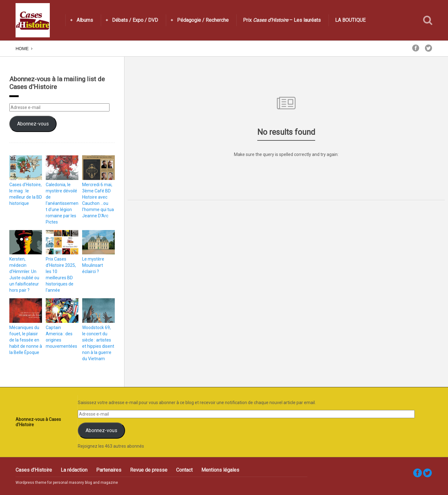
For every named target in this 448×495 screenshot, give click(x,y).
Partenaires (109, 470)
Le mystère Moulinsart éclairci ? (93, 265)
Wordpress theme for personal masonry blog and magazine (67, 483)
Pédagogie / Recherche (203, 20)
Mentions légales (220, 470)
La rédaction (74, 470)
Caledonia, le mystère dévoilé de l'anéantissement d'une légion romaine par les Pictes (62, 203)
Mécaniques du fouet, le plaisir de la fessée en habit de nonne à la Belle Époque (26, 340)
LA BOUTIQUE (350, 20)
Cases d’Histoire (34, 470)
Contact (184, 470)
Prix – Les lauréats (282, 20)
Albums (85, 20)
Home (22, 49)
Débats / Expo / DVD (135, 20)
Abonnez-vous (33, 124)
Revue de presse (149, 470)
